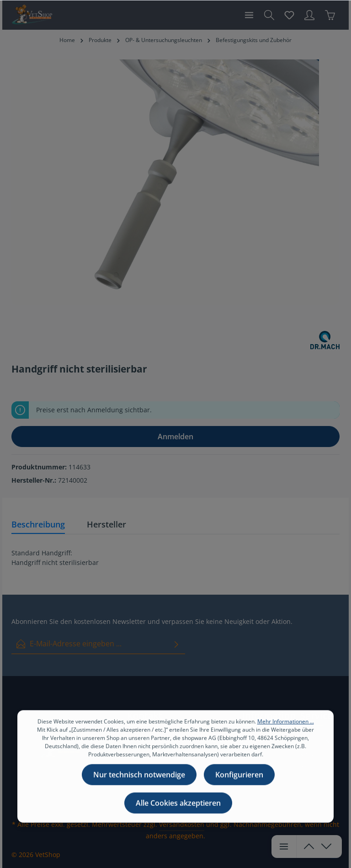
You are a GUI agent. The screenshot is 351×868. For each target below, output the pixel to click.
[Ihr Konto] (309, 15)
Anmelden (175, 437)
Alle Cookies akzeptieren (178, 816)
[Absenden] (176, 644)
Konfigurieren (239, 788)
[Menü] (249, 15)
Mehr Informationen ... (286, 735)
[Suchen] (269, 15)
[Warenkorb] (330, 15)
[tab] (38, 525)
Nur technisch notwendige (139, 788)
